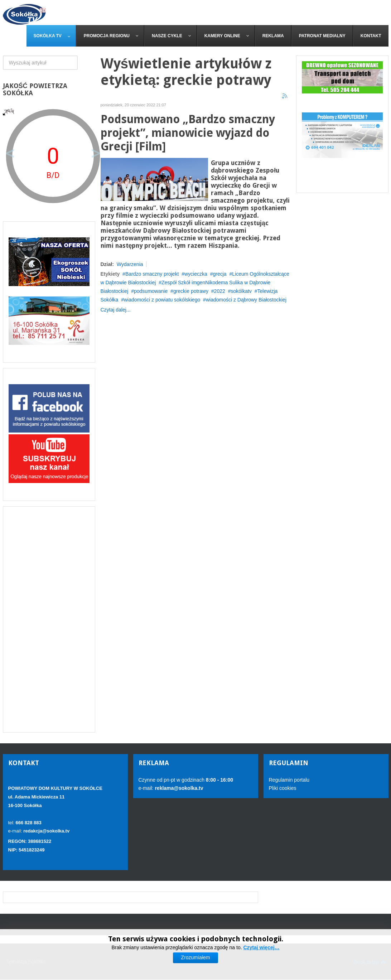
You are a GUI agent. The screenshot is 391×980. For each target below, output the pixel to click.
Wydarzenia (130, 264)
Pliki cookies (283, 788)
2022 (220, 291)
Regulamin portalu (289, 780)
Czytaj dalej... (116, 310)
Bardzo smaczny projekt (152, 274)
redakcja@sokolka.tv (46, 831)
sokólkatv (241, 291)
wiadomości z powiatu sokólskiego (162, 300)
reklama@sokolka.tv (178, 788)
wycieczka (196, 274)
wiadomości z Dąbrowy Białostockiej (246, 300)
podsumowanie (151, 291)
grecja (219, 274)
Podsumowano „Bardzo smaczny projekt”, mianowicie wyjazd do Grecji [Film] (188, 133)
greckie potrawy (191, 291)
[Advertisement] (49, 619)
